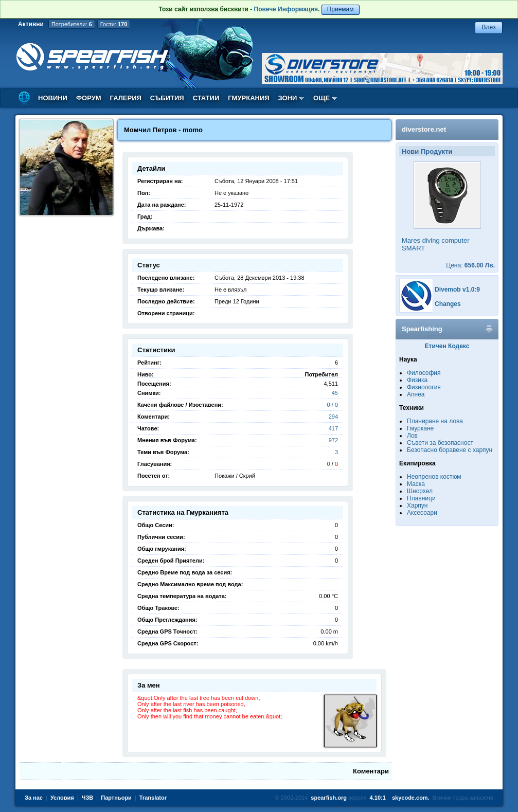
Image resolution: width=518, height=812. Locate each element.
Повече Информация (286, 9)
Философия (424, 373)
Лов (412, 436)
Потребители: (72, 24)
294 (333, 417)
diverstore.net (424, 129)
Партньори (116, 798)
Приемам (341, 9)
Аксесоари (422, 513)
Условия (62, 798)
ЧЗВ (88, 798)
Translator (153, 798)
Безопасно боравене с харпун (450, 450)
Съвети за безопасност (440, 443)
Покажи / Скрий (235, 476)
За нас (34, 798)
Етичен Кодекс (447, 346)
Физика (417, 380)
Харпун (417, 506)
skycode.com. (411, 798)
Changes (448, 304)
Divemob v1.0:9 (457, 290)
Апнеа (416, 394)
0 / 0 (333, 405)
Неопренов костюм (434, 477)
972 (333, 440)
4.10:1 (378, 798)
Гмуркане (420, 428)
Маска (416, 484)
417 (333, 428)
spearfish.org (329, 798)
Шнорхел (420, 491)
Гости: (114, 24)
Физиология (424, 387)
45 (335, 393)
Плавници (421, 498)
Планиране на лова (435, 421)
